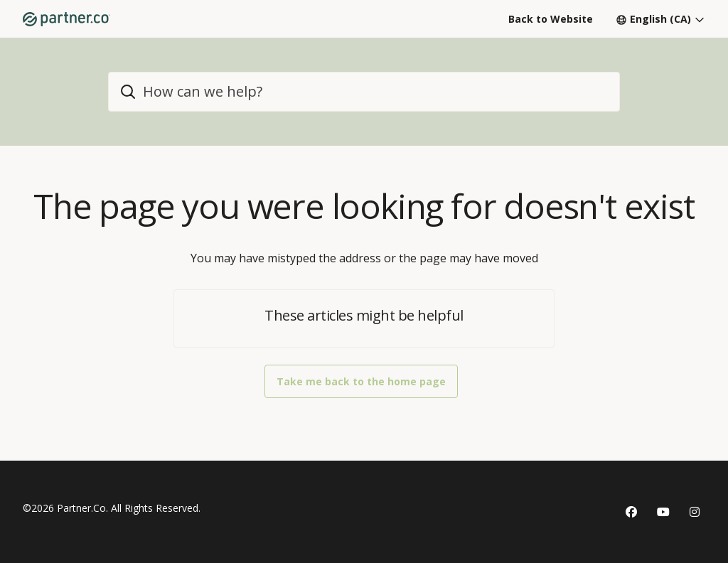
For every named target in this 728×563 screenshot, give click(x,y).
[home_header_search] (364, 92)
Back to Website (551, 19)
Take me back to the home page (361, 381)
